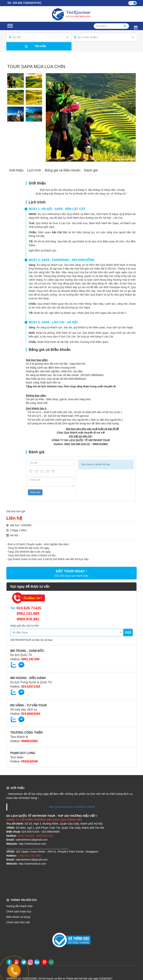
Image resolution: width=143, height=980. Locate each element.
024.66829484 (31, 714)
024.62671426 (31, 687)
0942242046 (30, 761)
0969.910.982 (28, 619)
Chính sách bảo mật (18, 922)
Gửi (128, 632)
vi (135, 3)
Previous (52, 117)
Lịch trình (34, 170)
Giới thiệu (16, 170)
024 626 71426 (21, 3)
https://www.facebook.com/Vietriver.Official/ (72, 807)
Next (129, 117)
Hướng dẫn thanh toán (19, 906)
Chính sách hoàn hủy (19, 912)
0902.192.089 (28, 613)
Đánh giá (91, 170)
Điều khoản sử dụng (18, 917)
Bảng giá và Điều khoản (63, 170)
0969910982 (30, 741)
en (130, 3)
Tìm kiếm (40, 46)
